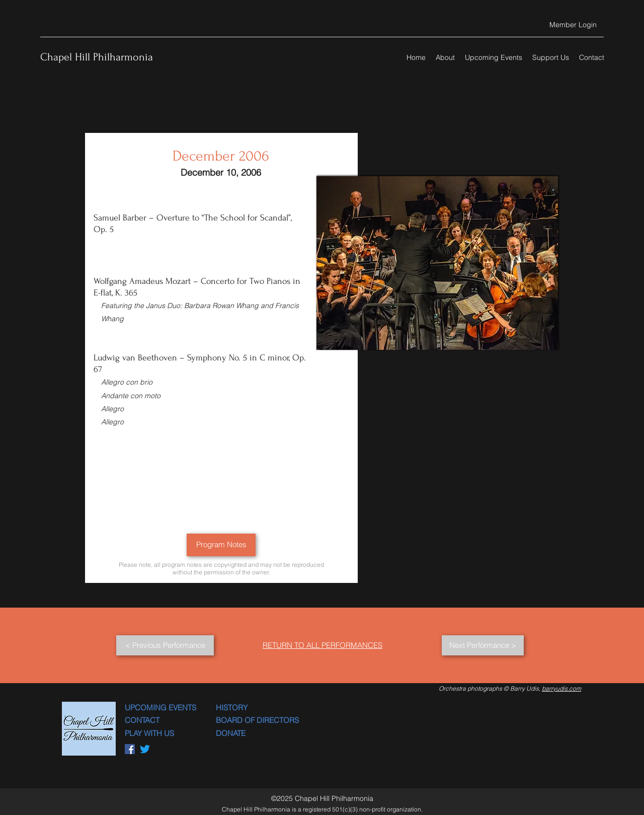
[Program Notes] (221, 545)
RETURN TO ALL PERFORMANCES (323, 645)
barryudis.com (561, 688)
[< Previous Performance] (165, 645)
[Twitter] (145, 749)
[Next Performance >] (483, 645)
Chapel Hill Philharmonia (97, 57)
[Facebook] (130, 749)
